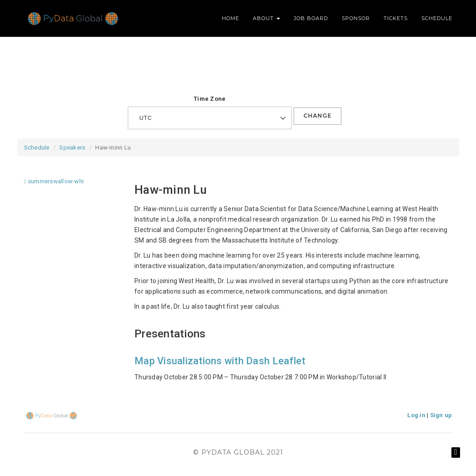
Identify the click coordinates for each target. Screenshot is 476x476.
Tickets (396, 18)
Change (317, 116)
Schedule (437, 18)
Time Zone (210, 99)
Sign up (441, 415)
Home (230, 18)
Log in (416, 415)
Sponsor (356, 18)
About (266, 18)
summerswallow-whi (54, 181)
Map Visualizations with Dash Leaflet (220, 361)
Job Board (311, 18)
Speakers (72, 147)
